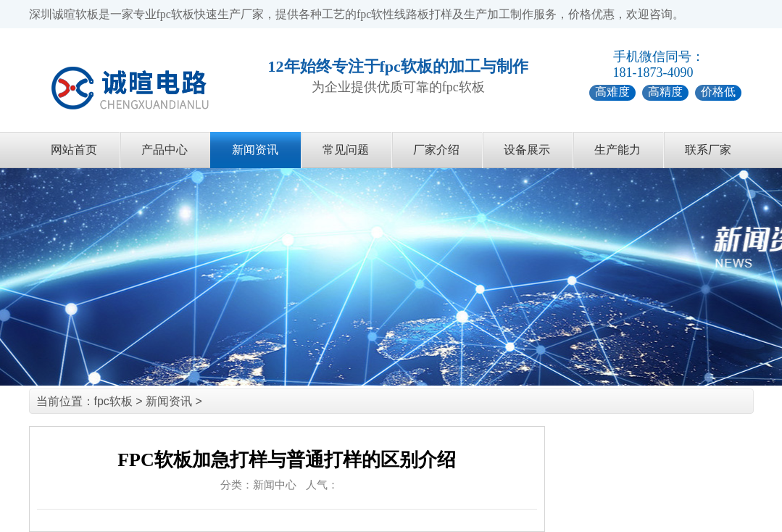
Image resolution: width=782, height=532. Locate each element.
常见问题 (346, 150)
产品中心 (165, 150)
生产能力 (617, 150)
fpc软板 (113, 401)
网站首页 (74, 150)
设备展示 (527, 150)
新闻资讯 (255, 150)
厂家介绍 (436, 150)
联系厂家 (708, 150)
